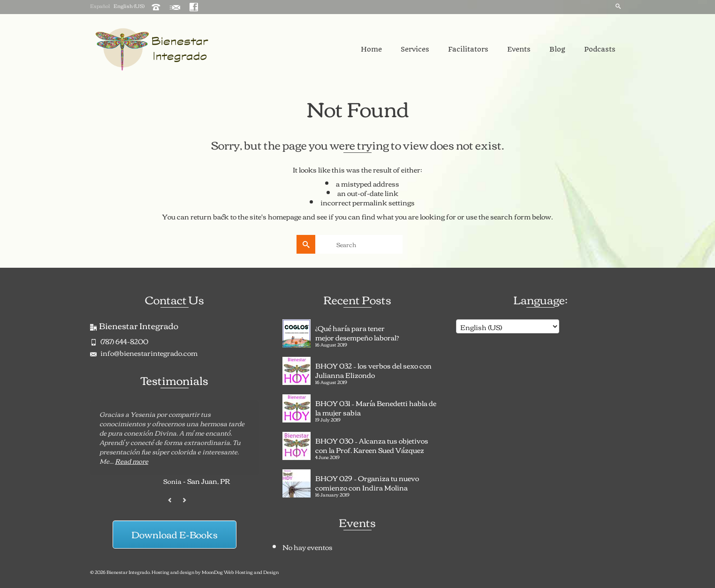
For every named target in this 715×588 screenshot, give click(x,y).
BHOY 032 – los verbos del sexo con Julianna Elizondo (373, 369)
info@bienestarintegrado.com (144, 353)
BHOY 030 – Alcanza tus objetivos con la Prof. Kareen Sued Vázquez (372, 444)
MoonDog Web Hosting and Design (240, 572)
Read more (132, 461)
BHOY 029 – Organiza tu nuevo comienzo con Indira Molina (367, 482)
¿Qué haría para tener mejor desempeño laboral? (357, 332)
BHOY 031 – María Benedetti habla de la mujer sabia (376, 407)
